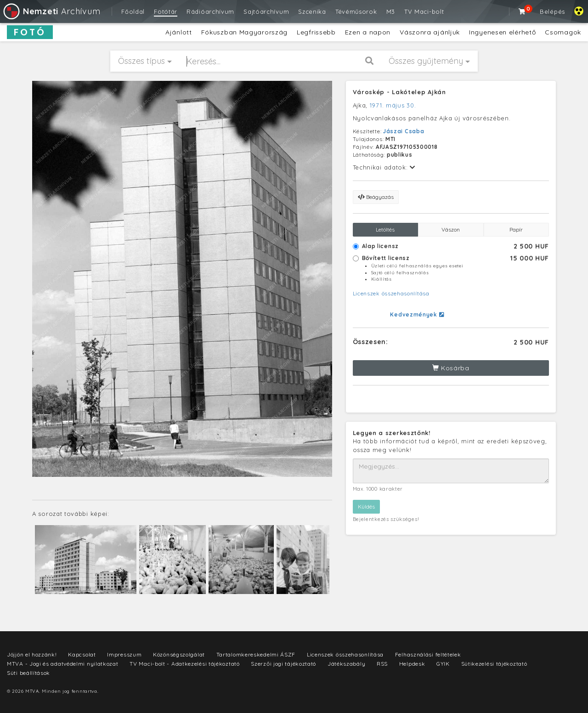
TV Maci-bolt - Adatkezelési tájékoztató (184, 664)
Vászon (451, 229)
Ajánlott (179, 32)
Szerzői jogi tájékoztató (283, 664)
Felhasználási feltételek (428, 654)
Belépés (552, 11)
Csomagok (563, 32)
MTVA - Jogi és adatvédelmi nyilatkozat (63, 664)
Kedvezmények (417, 314)
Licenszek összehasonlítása (391, 293)
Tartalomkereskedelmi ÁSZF (256, 654)
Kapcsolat (82, 654)
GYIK (443, 664)
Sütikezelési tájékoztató (494, 664)
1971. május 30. (393, 105)
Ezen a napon (368, 32)
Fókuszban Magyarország (244, 32)
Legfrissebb (316, 32)
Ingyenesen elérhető (502, 32)
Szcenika (312, 11)
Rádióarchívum (210, 11)
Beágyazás (376, 197)
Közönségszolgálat (179, 654)
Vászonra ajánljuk (430, 32)
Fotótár (166, 11)
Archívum (51, 11)
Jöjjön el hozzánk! (32, 654)
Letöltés (385, 229)
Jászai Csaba (404, 131)
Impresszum (124, 654)
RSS (382, 664)
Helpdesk (412, 664)
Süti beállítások (28, 673)
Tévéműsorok (356, 11)
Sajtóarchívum (266, 11)
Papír (516, 229)
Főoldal (133, 11)
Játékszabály (346, 664)
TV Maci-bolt (424, 11)
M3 (391, 11)
